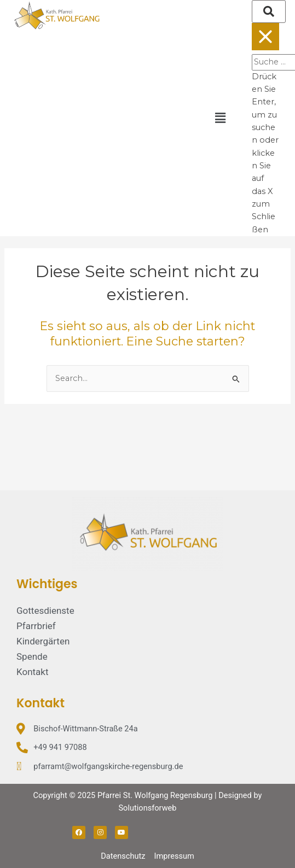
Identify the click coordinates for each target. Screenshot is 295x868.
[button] (220, 118)
